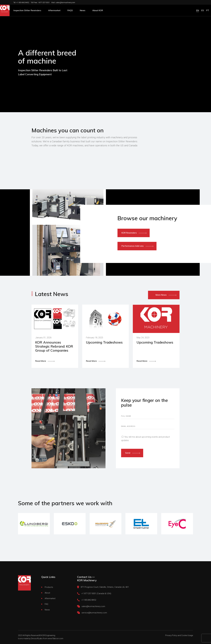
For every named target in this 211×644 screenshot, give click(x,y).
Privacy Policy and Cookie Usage (179, 635)
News (47, 610)
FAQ (46, 604)
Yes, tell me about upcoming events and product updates (145, 439)
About (47, 593)
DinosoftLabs (37, 638)
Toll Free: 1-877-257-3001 (40, 2)
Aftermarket (50, 598)
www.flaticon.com (55, 638)
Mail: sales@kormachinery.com (63, 2)
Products (49, 587)
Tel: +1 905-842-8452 (21, 2)
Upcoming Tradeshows (104, 342)
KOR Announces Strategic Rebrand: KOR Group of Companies (54, 346)
